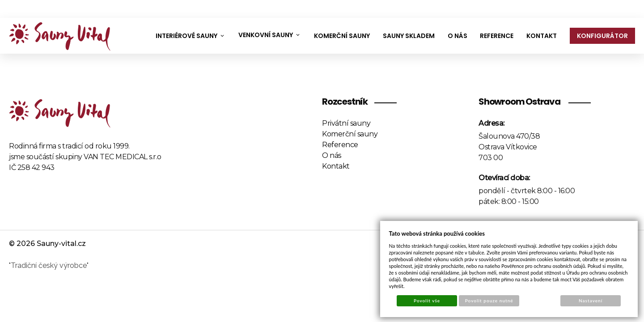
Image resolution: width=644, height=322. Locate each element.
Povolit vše (427, 301)
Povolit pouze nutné (489, 301)
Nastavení (591, 301)
